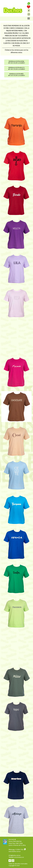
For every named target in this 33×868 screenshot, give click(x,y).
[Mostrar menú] (29, 18)
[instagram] (29, 14)
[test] (29, 7)
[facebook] (29, 11)
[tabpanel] (16, 39)
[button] (29, 3)
